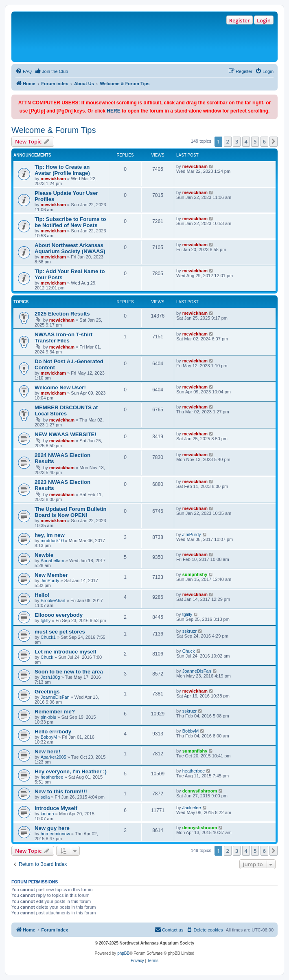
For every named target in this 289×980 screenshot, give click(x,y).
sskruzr (189, 631)
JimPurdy (192, 534)
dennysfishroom (200, 791)
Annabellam (53, 561)
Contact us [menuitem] (169, 929)
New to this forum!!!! (61, 791)
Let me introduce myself (66, 652)
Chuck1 (48, 637)
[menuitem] (24, 71)
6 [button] (264, 141)
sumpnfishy (195, 574)
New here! (47, 752)
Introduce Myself (56, 808)
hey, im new (50, 535)
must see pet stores (60, 632)
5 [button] (255, 141)
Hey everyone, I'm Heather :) (71, 771)
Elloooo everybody (59, 615)
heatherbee (52, 777)
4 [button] (246, 141)
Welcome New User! (60, 387)
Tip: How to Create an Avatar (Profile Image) (62, 170)
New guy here (52, 828)
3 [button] (237, 141)
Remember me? (55, 712)
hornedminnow (55, 834)
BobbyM (49, 737)
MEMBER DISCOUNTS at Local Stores (66, 411)
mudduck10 (52, 541)
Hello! (42, 595)
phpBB (123, 953)
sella (45, 797)
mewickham (53, 179)
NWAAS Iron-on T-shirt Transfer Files (63, 338)
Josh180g (50, 677)
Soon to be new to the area (69, 672)
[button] (274, 141)
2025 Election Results (62, 314)
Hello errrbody (53, 732)
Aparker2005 (54, 757)
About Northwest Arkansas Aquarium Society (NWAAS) (70, 248)
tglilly (46, 620)
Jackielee (192, 808)
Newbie (44, 555)
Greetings (47, 692)
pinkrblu (49, 717)
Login (264, 20)
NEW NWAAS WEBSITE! (66, 434)
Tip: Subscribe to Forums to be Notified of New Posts (70, 222)
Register (240, 20)
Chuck (47, 657)
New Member (51, 575)
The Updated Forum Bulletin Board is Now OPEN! (71, 512)
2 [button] (228, 141)
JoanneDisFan (197, 671)
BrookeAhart (53, 600)
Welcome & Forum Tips (54, 130)
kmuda (47, 814)
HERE (113, 111)
